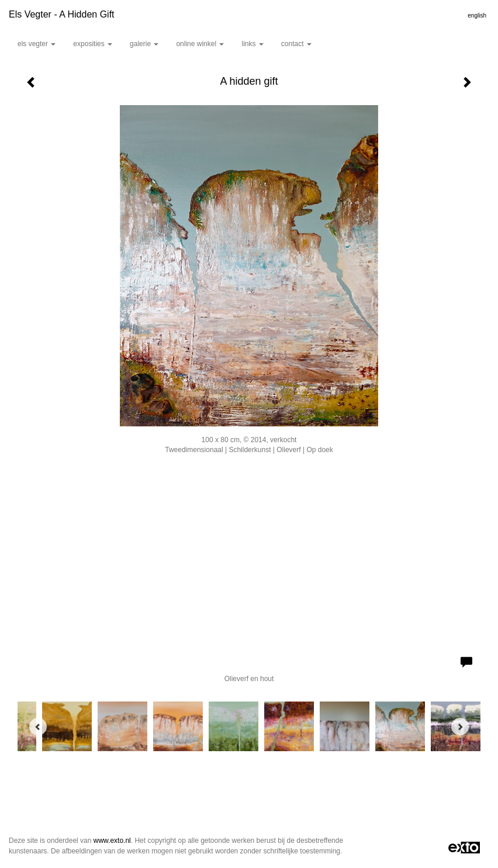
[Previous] (38, 727)
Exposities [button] (93, 44)
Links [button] (252, 44)
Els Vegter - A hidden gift (62, 14)
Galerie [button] (144, 44)
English (477, 15)
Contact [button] (296, 44)
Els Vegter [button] (37, 44)
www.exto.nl (112, 841)
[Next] (460, 727)
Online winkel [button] (200, 44)
